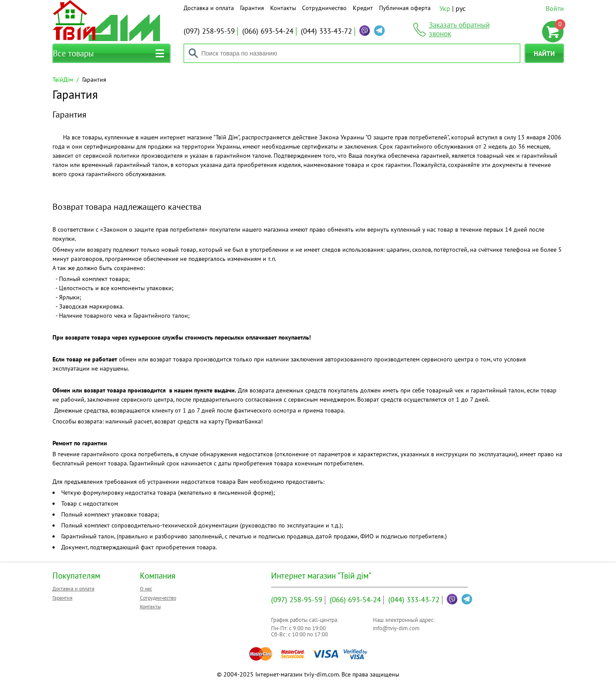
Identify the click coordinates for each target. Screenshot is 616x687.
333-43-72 (326, 31)
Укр (445, 8)
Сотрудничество (324, 8)
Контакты (283, 8)
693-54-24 (268, 31)
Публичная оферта (405, 8)
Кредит (363, 8)
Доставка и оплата (209, 8)
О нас (146, 588)
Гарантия (252, 8)
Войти (555, 8)
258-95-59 (209, 31)
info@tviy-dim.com (396, 628)
